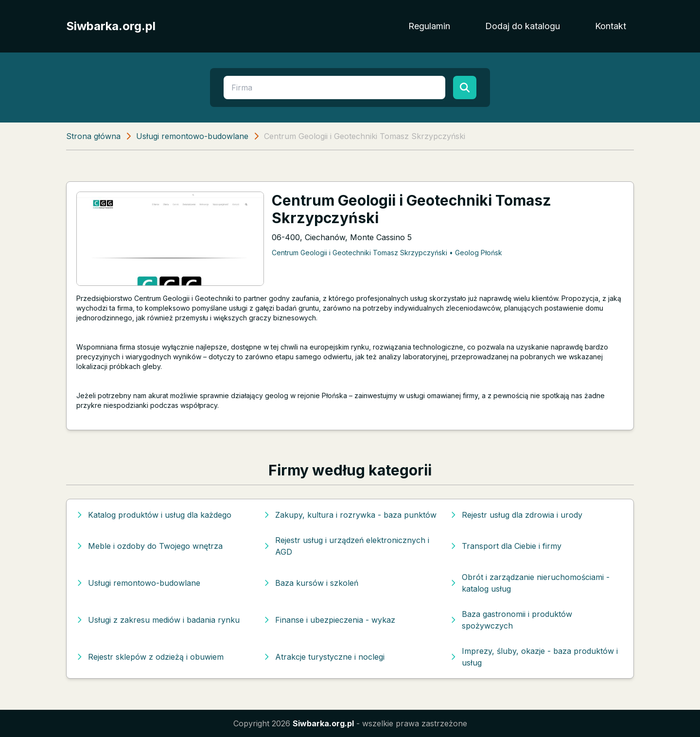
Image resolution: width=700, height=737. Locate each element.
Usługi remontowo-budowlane (192, 136)
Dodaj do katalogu (523, 26)
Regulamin (429, 26)
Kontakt (611, 26)
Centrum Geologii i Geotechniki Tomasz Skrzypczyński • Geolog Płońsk (387, 253)
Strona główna (93, 136)
